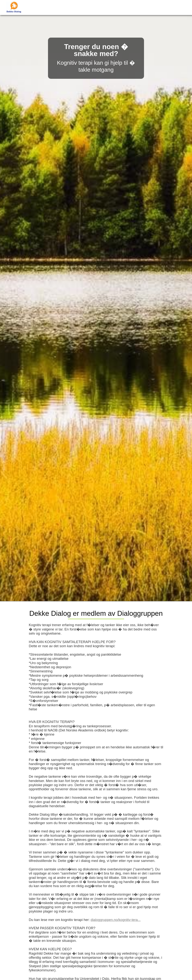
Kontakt (178, 7)
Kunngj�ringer (106, 7)
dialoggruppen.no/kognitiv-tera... (116, 920)
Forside (82, 7)
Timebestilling (156, 7)
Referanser (131, 7)
